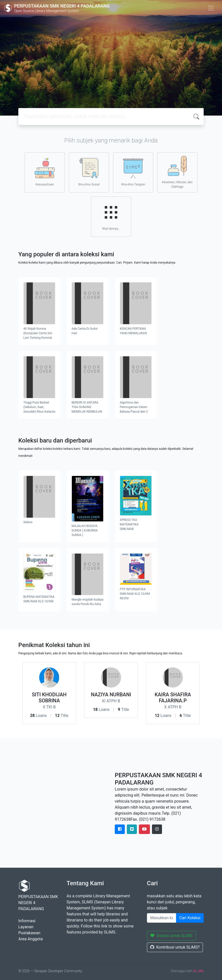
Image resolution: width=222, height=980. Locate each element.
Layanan (26, 927)
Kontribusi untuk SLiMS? (175, 947)
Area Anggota (31, 939)
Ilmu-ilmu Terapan (133, 172)
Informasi (27, 921)
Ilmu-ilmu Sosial (89, 172)
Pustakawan (29, 933)
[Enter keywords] (162, 918)
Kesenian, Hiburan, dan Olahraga (177, 172)
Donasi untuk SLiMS (171, 936)
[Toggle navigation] (211, 8)
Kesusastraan (45, 172)
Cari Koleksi (190, 918)
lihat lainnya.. (111, 216)
